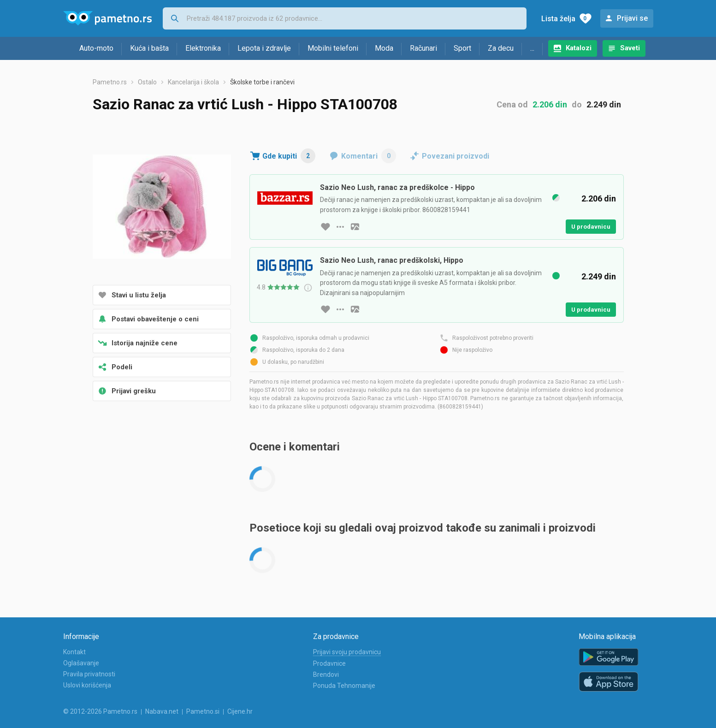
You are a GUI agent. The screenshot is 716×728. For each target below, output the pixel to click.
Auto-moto (96, 48)
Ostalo (147, 82)
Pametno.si (203, 711)
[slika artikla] (355, 227)
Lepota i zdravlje (264, 48)
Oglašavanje (81, 663)
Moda (384, 48)
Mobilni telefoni (333, 48)
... (532, 48)
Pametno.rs (110, 82)
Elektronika (203, 48)
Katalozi (579, 48)
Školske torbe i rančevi (262, 82)
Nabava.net (162, 711)
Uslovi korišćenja (87, 685)
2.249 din (604, 104)
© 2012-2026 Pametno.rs (100, 711)
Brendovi (326, 675)
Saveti (630, 48)
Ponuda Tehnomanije (344, 686)
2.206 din (550, 104)
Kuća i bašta (149, 48)
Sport (462, 48)
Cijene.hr (240, 711)
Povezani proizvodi (456, 156)
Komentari (369, 156)
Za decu (501, 48)
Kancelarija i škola (193, 82)
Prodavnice (329, 663)
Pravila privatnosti (89, 674)
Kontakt (74, 652)
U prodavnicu (591, 227)
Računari (423, 48)
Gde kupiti (289, 156)
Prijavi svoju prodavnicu (347, 652)
